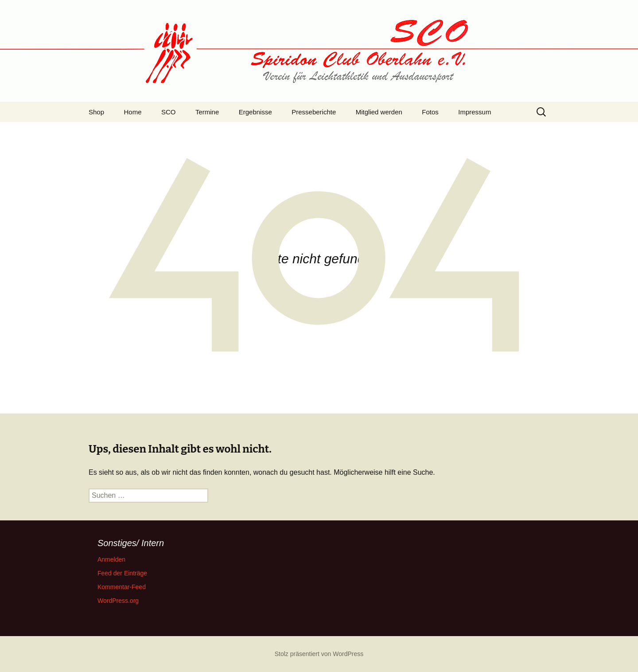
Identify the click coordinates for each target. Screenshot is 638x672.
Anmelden (111, 559)
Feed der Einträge (122, 573)
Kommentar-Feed (122, 587)
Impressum (475, 112)
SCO (169, 112)
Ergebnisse (255, 112)
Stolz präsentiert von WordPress (319, 654)
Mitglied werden (379, 112)
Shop (96, 112)
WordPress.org (118, 601)
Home (133, 112)
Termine (207, 112)
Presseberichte (314, 112)
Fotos (430, 112)
